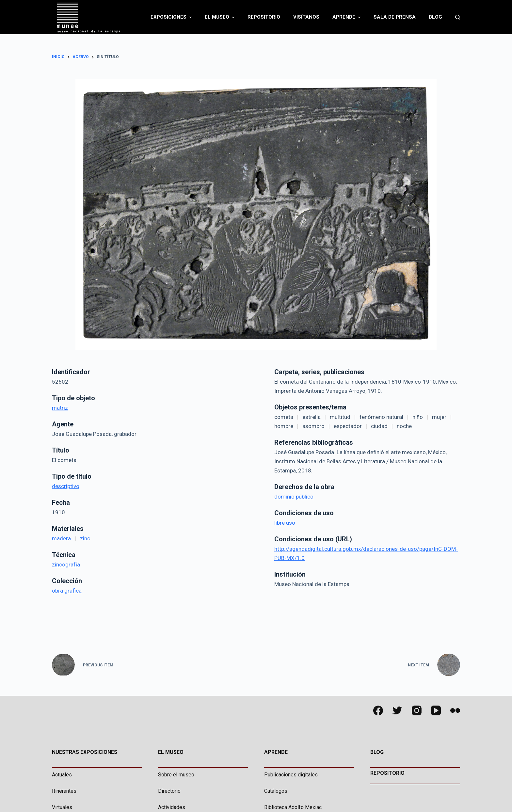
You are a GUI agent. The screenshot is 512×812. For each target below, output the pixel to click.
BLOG (377, 752)
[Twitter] (397, 710)
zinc (85, 538)
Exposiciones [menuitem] (172, 17)
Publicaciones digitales (291, 775)
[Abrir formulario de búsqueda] (458, 17)
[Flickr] (455, 710)
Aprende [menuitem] (347, 17)
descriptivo (66, 486)
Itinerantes (64, 791)
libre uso (285, 523)
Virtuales (62, 807)
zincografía (66, 565)
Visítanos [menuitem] (306, 17)
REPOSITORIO (387, 773)
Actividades (172, 807)
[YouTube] (436, 710)
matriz (60, 408)
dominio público (294, 497)
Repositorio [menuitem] (264, 17)
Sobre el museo (176, 775)
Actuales (62, 775)
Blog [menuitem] (435, 17)
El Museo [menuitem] (220, 17)
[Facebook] (378, 710)
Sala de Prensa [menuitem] (395, 17)
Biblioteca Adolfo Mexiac (293, 807)
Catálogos (276, 791)
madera (61, 538)
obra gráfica (67, 591)
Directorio (169, 791)
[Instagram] (417, 710)
